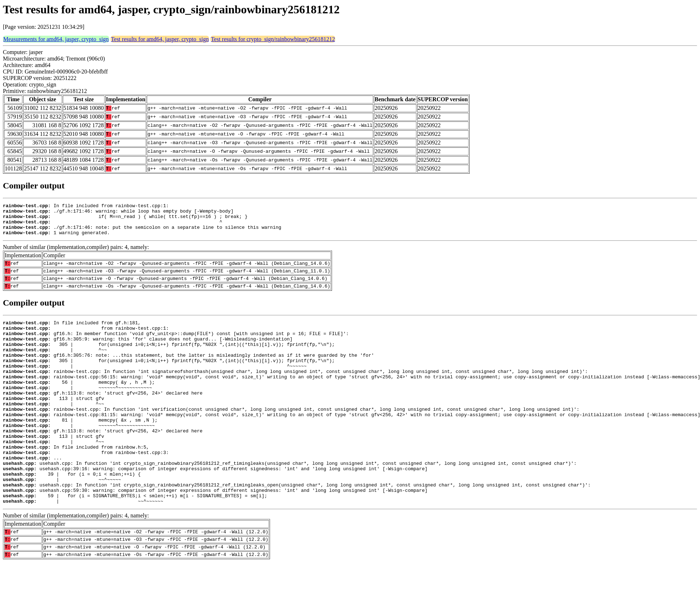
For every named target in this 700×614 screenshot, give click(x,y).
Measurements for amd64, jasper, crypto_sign (56, 39)
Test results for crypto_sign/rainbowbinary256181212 (273, 39)
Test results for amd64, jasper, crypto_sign (160, 39)
